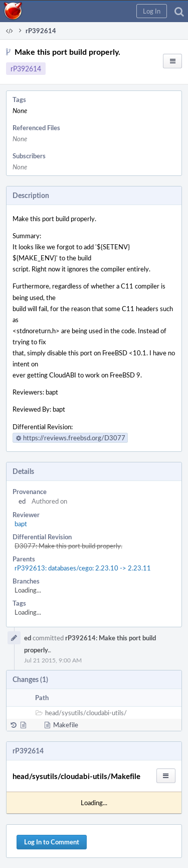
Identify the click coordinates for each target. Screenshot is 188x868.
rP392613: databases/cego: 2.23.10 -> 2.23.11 (83, 568)
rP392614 (26, 69)
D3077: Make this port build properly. (68, 546)
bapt (21, 524)
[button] (152, 11)
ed (22, 501)
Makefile (66, 725)
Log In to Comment (52, 842)
